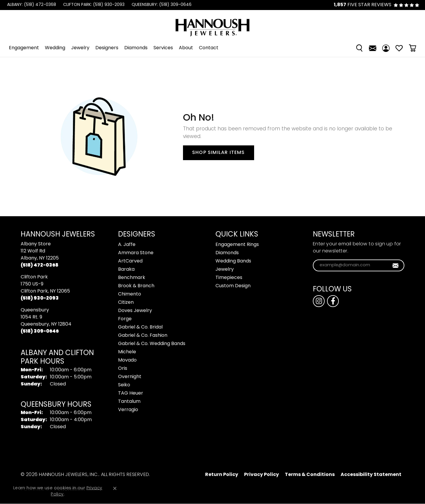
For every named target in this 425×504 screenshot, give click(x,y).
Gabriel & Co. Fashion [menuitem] (143, 336)
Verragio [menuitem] (128, 410)
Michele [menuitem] (127, 352)
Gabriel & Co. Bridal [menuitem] (140, 327)
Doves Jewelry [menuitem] (135, 311)
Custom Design (233, 286)
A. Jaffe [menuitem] (127, 245)
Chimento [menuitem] (130, 294)
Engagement (24, 48)
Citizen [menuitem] (126, 303)
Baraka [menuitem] (126, 270)
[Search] (359, 48)
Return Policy (222, 475)
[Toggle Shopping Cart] (412, 48)
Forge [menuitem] (125, 319)
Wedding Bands (233, 261)
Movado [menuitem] (127, 360)
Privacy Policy (261, 475)
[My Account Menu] (386, 48)
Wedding (55, 48)
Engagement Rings (237, 245)
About (186, 48)
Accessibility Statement (371, 475)
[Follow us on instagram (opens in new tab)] (319, 301)
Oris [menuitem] (123, 369)
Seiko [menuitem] (124, 385)
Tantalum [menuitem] (129, 402)
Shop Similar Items (219, 153)
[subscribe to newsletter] (396, 265)
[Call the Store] (40, 265)
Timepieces (229, 278)
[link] (31, 5)
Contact (209, 48)
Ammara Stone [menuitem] (136, 253)
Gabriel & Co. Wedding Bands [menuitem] (152, 344)
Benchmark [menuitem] (132, 278)
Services (163, 48)
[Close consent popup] (115, 488)
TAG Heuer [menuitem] (131, 393)
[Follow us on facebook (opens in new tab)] (333, 301)
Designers (107, 48)
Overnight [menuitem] (130, 377)
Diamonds (136, 48)
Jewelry (80, 48)
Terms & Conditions (310, 475)
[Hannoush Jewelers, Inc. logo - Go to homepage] (212, 25)
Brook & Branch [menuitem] (136, 286)
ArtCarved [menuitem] (130, 261)
